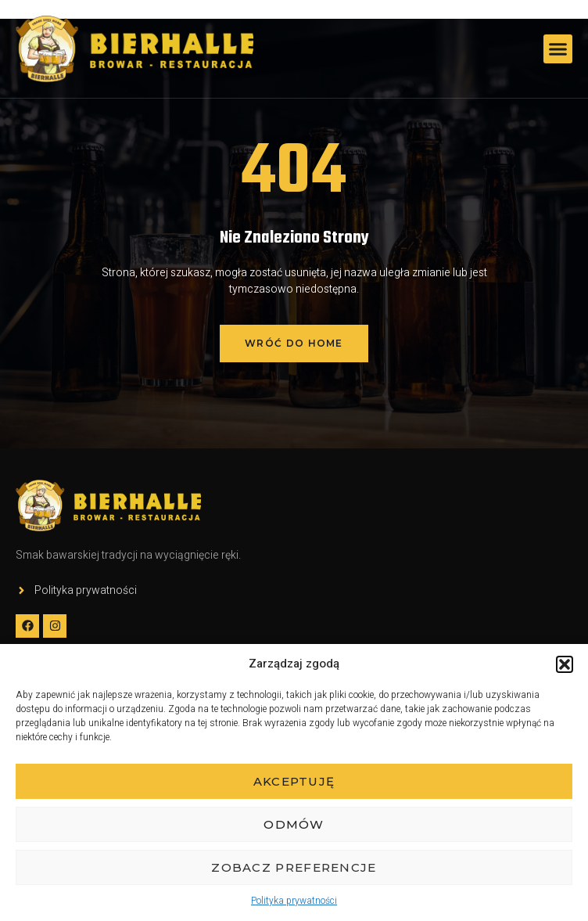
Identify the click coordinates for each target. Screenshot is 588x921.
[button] (565, 664)
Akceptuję (294, 781)
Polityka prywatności (294, 901)
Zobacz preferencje (294, 867)
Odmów (294, 824)
